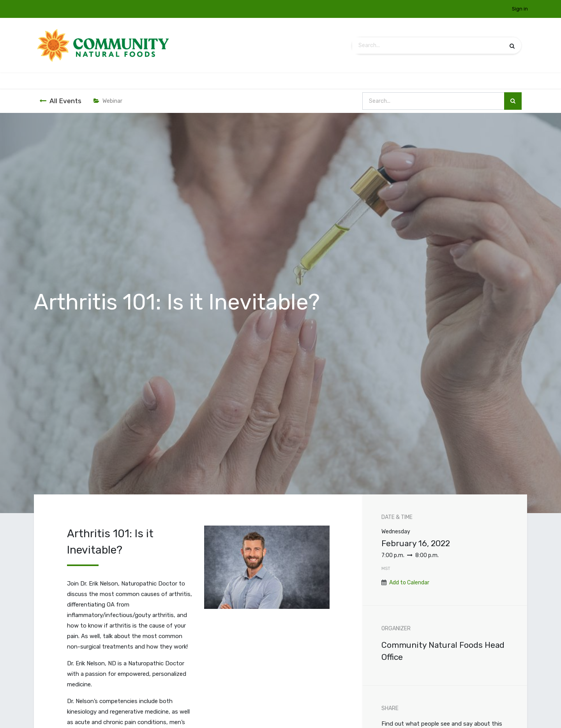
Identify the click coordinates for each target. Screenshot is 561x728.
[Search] (512, 46)
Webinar (108, 101)
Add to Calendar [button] (409, 583)
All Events (60, 101)
